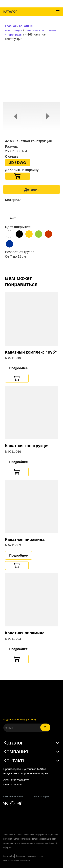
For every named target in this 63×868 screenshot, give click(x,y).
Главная (11, 26)
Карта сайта (8, 856)
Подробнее (18, 368)
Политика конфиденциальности (29, 856)
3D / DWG (18, 163)
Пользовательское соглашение (17, 861)
